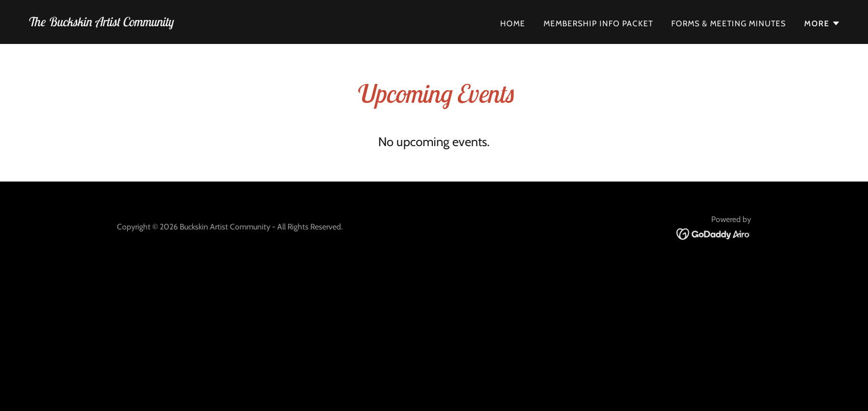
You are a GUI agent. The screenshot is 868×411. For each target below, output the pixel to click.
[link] (100, 23)
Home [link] (513, 23)
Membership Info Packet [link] (598, 23)
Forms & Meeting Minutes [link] (729, 23)
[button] (822, 23)
